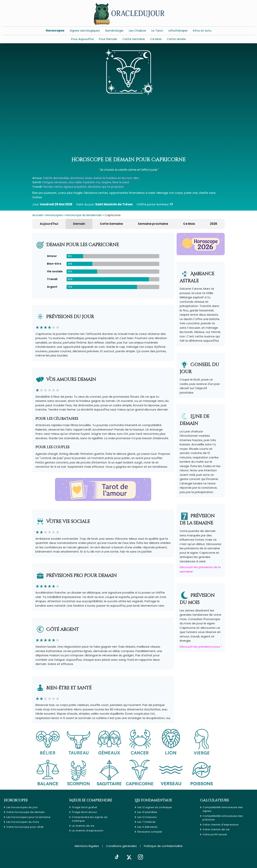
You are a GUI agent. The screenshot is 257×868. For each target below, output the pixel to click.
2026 (214, 224)
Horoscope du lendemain (84, 215)
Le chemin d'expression (88, 831)
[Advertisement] (128, 127)
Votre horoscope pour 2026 (25, 827)
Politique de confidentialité (163, 846)
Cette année (176, 39)
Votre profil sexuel (215, 834)
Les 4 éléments (147, 827)
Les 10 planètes (147, 812)
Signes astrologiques (85, 31)
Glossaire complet (150, 832)
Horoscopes (55, 31)
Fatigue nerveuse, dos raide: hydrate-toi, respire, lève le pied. (86, 182)
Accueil (37, 215)
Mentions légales (87, 846)
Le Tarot (157, 31)
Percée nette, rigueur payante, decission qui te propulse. (83, 187)
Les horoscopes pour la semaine (28, 817)
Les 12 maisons (147, 817)
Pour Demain (108, 39)
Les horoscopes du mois (23, 822)
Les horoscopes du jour (22, 807)
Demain (79, 224)
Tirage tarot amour (84, 812)
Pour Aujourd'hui (82, 39)
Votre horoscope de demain (26, 812)
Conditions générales (121, 846)
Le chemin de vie (83, 826)
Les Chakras (137, 31)
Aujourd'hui (49, 224)
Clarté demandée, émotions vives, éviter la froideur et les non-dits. (91, 178)
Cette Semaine (134, 39)
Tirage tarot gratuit (84, 807)
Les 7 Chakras (146, 822)
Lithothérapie (178, 31)
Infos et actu (202, 31)
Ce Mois (156, 39)
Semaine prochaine (153, 224)
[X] (129, 857)
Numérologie (114, 31)
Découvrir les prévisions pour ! (201, 647)
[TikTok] (117, 857)
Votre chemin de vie (216, 829)
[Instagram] (140, 857)
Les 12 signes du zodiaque (155, 807)
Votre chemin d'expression (221, 825)
